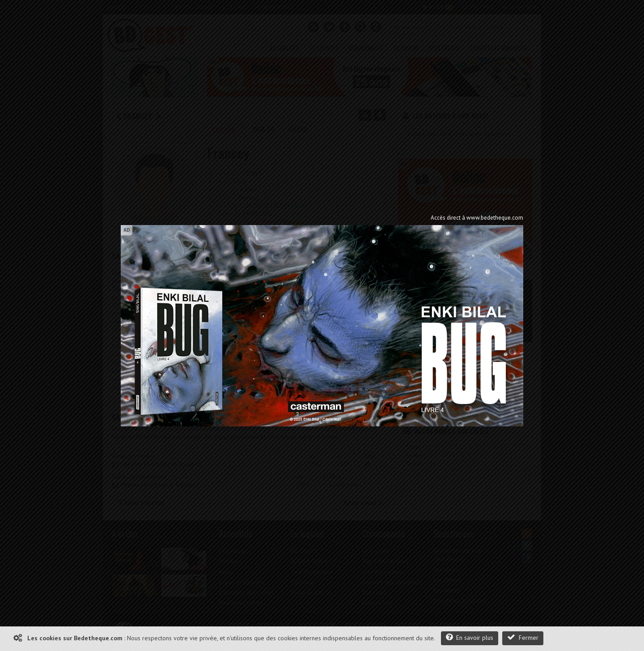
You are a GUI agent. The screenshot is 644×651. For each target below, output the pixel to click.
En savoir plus (470, 637)
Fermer (523, 637)
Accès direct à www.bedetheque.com (477, 218)
